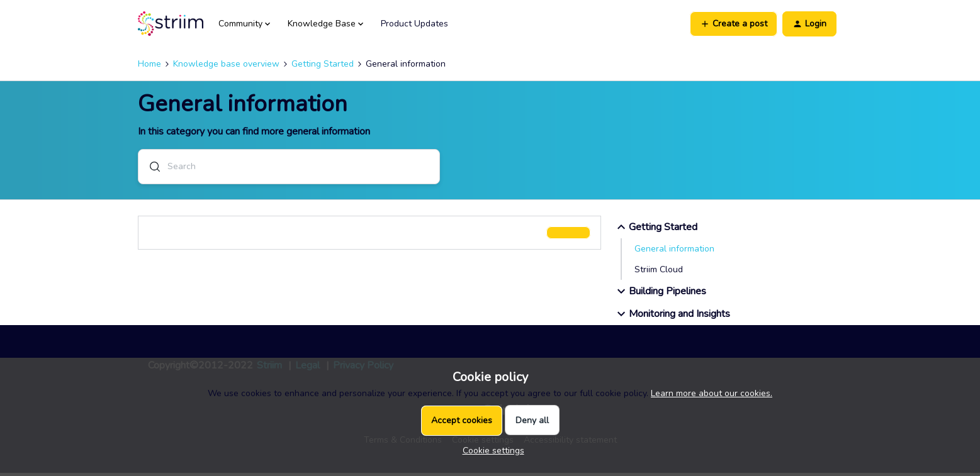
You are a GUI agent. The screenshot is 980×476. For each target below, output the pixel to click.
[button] (734, 24)
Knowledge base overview (226, 64)
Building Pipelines (660, 294)
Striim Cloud (659, 273)
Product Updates (414, 24)
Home (149, 64)
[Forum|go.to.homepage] (171, 24)
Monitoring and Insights (672, 317)
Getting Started (323, 64)
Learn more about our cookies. (712, 393)
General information (674, 252)
